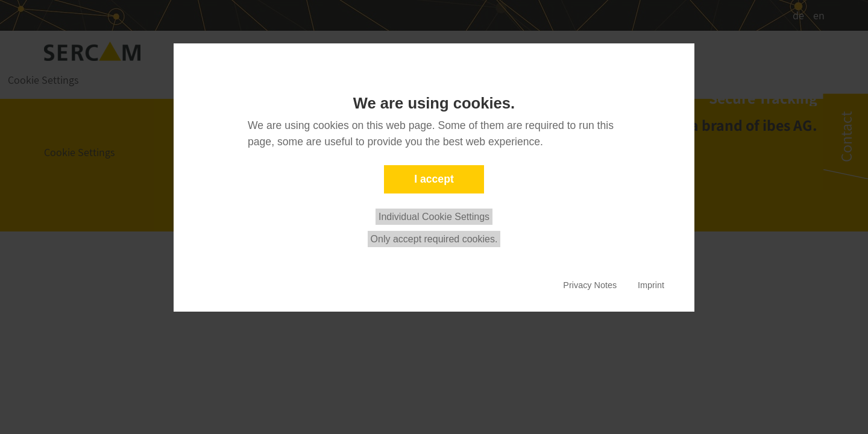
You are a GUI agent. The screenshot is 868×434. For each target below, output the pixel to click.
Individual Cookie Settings (434, 217)
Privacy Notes (590, 285)
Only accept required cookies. (434, 239)
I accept (434, 179)
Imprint (651, 285)
